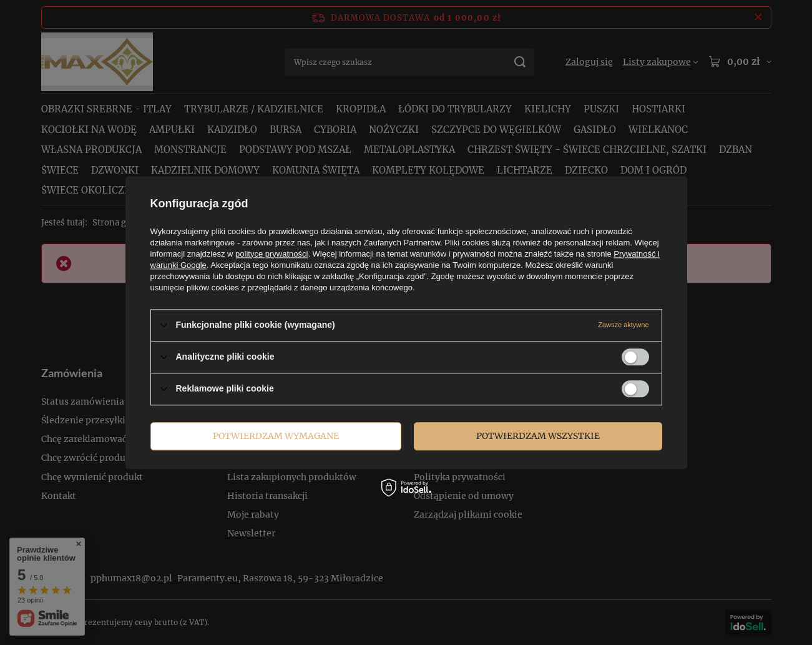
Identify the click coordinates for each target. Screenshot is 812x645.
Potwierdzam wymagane (276, 436)
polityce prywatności (271, 254)
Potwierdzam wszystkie (538, 436)
